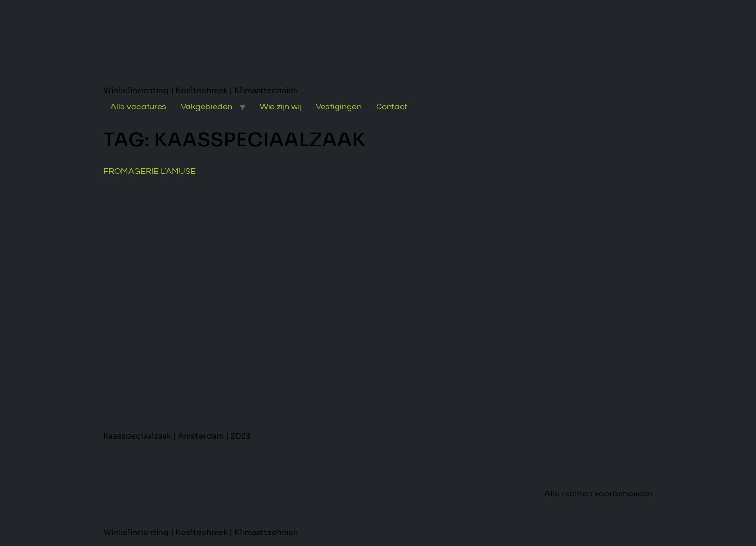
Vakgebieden (207, 107)
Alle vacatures (138, 107)
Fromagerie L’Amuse (149, 171)
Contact (392, 107)
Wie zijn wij (281, 107)
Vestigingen (339, 107)
